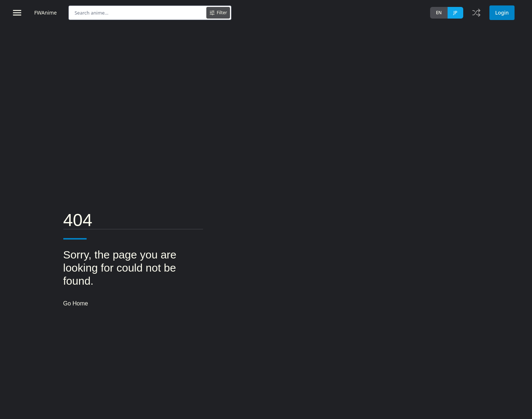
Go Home (76, 303)
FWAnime (45, 13)
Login (502, 13)
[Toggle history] (476, 13)
